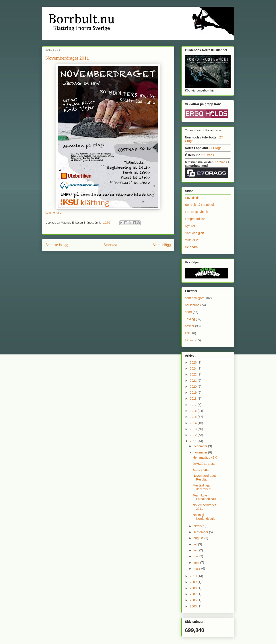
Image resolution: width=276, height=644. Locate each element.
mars (197, 568)
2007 (194, 594)
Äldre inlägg (162, 245)
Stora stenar (201, 470)
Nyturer (190, 226)
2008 (194, 588)
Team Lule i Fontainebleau (204, 497)
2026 (194, 362)
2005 (194, 600)
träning (190, 340)
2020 (194, 387)
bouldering (192, 305)
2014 (194, 423)
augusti (199, 538)
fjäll (187, 333)
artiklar (190, 326)
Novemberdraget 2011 (67, 58)
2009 (194, 582)
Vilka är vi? (192, 240)
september (201, 532)
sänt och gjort (194, 298)
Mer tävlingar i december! (202, 487)
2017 (194, 405)
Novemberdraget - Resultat (205, 478)
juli (196, 544)
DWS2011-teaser (205, 464)
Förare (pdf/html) (196, 212)
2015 (194, 417)
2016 (194, 411)
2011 (194, 441)
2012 (194, 435)
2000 (194, 606)
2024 (194, 368)
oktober (199, 526)
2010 (194, 576)
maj (196, 556)
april (197, 562)
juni (196, 550)
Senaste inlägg (57, 245)
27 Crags (215, 148)
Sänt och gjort (194, 233)
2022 (194, 374)
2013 (194, 429)
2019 (194, 393)
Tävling (190, 319)
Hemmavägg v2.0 (205, 457)
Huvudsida (192, 198)
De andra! (192, 247)
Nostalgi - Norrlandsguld (204, 517)
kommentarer (54, 213)
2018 (194, 399)
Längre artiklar (195, 219)
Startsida (111, 245)
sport (188, 312)
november (201, 452)
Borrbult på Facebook (200, 205)
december (201, 446)
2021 (194, 381)
